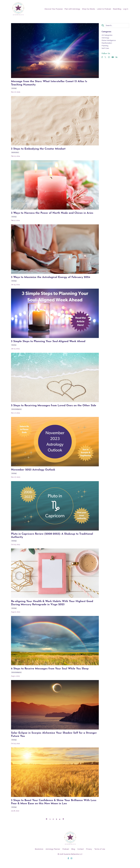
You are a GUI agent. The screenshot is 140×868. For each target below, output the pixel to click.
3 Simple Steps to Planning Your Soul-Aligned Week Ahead (50, 342)
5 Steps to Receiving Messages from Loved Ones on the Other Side (53, 408)
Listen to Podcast (104, 9)
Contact (81, 855)
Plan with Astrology (72, 9)
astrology (14, 89)
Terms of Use (100, 855)
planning (14, 346)
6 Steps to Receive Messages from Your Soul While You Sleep (52, 674)
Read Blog (117, 9)
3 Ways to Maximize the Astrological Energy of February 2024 (52, 278)
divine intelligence (16, 414)
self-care (105, 49)
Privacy (89, 855)
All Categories (107, 35)
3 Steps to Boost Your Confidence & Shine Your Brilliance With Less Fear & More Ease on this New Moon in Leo (52, 808)
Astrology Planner (53, 855)
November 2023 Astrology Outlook (34, 474)
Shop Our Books (89, 9)
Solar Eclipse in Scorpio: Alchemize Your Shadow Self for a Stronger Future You (50, 740)
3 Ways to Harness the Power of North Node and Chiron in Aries (54, 214)
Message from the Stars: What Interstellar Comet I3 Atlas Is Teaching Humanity (51, 83)
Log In (126, 9)
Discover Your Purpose (54, 9)
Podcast (66, 855)
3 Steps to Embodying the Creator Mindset (39, 149)
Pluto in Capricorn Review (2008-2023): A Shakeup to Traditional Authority (54, 540)
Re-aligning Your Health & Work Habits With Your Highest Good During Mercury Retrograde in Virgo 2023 (54, 608)
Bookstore (39, 855)
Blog (73, 855)
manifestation (15, 153)
